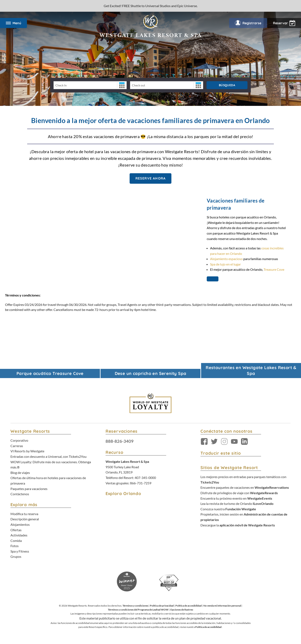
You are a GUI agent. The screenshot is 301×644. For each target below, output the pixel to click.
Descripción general (25, 519)
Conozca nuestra (228, 509)
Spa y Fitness (20, 551)
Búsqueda (227, 85)
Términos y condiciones (135, 606)
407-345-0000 (145, 478)
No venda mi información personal (222, 606)
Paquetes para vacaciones (29, 489)
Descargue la (238, 525)
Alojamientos (20, 524)
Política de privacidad (162, 606)
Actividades (19, 535)
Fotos (15, 546)
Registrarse (248, 23)
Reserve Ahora (151, 178)
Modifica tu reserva (24, 514)
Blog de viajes (20, 473)
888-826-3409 (120, 441)
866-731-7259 (141, 483)
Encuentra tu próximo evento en (236, 498)
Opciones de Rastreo (182, 610)
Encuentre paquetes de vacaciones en (245, 487)
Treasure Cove (274, 269)
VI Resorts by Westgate (27, 451)
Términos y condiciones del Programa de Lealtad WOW (138, 610)
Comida (16, 541)
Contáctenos (20, 494)
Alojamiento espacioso (227, 259)
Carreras (17, 446)
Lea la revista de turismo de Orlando (237, 504)
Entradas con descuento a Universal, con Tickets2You (48, 456)
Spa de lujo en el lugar (225, 264)
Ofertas (16, 530)
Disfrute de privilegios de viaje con (239, 493)
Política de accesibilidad (189, 606)
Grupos (16, 556)
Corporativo (19, 440)
